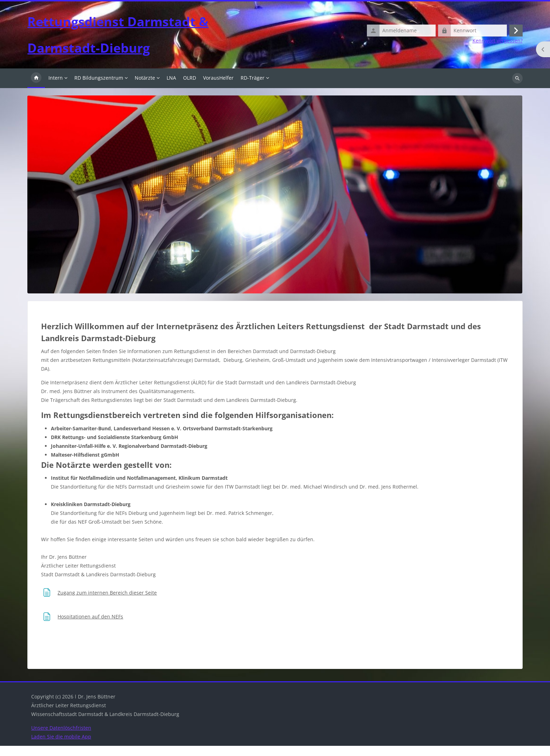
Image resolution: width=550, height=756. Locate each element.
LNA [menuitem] (171, 88)
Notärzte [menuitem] (145, 88)
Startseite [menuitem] (36, 88)
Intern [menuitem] (56, 88)
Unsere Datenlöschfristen (61, 738)
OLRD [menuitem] (190, 88)
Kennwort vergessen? (498, 46)
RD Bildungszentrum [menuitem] (99, 88)
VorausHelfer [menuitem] (218, 88)
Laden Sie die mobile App (61, 747)
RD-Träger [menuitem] (253, 88)
